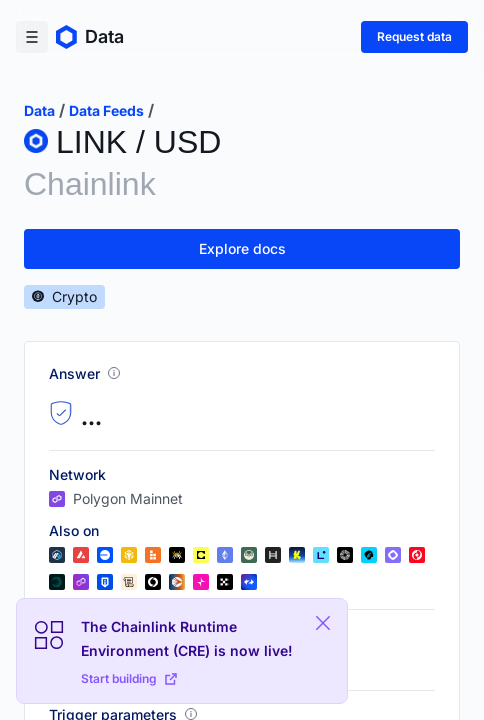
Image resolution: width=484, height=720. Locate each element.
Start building (129, 678)
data (39, 110)
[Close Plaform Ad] (323, 623)
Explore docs (242, 248)
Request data (414, 36)
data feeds (106, 110)
